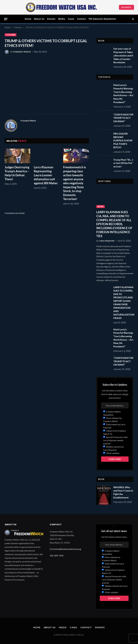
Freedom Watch (22, 52)
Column (11, 35)
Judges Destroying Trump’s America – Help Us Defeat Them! (17, 173)
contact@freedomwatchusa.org (67, 549)
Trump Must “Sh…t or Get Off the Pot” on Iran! (123, 163)
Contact (81, 19)
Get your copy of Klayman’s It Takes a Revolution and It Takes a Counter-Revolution (123, 55)
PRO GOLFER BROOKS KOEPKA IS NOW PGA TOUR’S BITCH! (123, 140)
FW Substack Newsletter (102, 19)
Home (28, 19)
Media (62, 19)
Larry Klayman (107, 241)
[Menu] (6, 19)
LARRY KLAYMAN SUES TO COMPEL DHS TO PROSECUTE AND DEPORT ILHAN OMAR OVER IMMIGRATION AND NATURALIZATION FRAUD (124, 303)
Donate (126, 7)
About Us (39, 19)
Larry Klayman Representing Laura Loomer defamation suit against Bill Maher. (46, 175)
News (101, 207)
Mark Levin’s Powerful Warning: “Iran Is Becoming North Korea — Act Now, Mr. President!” (123, 94)
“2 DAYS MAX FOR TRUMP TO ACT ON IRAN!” (123, 118)
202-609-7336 (57, 555)
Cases (71, 19)
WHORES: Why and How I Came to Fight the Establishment (123, 492)
